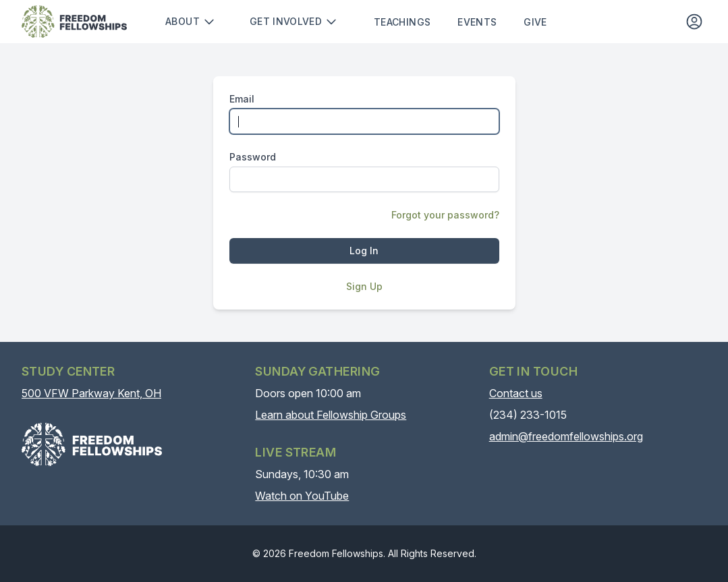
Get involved (294, 22)
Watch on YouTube (302, 496)
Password (253, 157)
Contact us (516, 393)
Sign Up (364, 286)
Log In (364, 251)
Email (242, 99)
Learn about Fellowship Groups (331, 415)
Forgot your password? (445, 215)
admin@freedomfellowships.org (566, 436)
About (191, 22)
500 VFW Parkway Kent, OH (91, 393)
